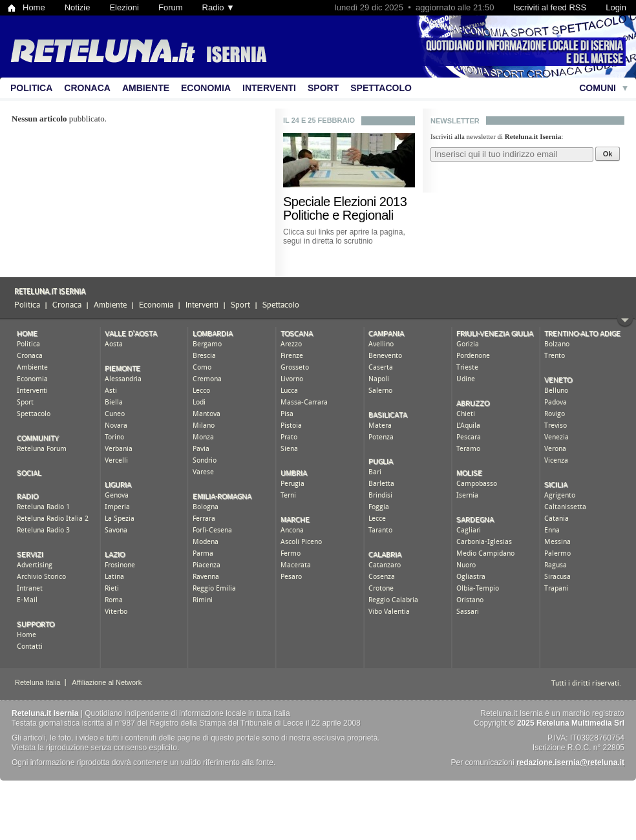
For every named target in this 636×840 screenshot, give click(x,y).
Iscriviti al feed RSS (550, 7)
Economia (206, 88)
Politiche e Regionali (338, 215)
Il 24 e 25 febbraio (319, 120)
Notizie (78, 7)
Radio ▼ (218, 7)
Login (616, 7)
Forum (171, 7)
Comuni (598, 88)
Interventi (269, 88)
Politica (31, 88)
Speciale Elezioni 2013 (345, 202)
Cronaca (87, 88)
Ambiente (146, 88)
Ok (608, 154)
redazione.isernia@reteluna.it (570, 762)
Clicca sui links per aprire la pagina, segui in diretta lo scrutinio (344, 236)
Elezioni (124, 7)
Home (34, 7)
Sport (323, 88)
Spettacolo (381, 88)
